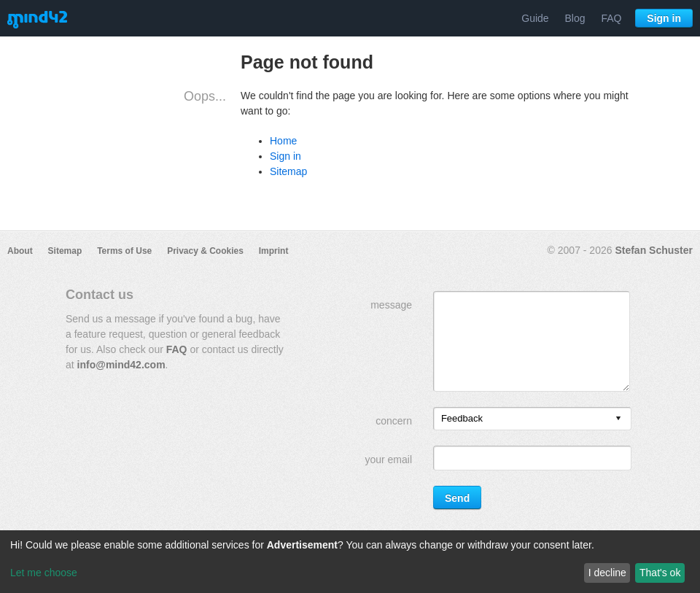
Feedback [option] (462, 418)
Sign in (664, 18)
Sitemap (288, 171)
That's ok (660, 573)
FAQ (611, 18)
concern (394, 421)
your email (388, 460)
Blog (575, 18)
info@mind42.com (121, 365)
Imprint (274, 251)
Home (283, 141)
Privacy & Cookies (205, 251)
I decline (607, 573)
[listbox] (532, 419)
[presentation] (618, 419)
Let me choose (44, 573)
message (391, 305)
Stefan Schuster (654, 250)
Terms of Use (124, 251)
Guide (535, 18)
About (20, 251)
